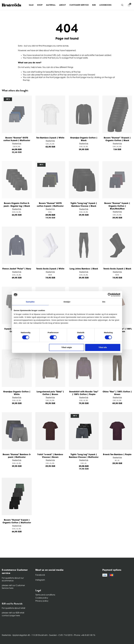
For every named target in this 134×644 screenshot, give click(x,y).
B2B (94, 5)
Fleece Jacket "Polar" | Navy (17, 269)
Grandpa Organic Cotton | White (17, 393)
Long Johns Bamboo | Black (84, 269)
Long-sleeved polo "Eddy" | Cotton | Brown (50, 393)
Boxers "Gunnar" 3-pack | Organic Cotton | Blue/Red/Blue (117, 206)
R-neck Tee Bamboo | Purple (117, 455)
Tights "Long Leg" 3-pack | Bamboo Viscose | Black (84, 205)
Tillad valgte (67, 347)
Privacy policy (42, 601)
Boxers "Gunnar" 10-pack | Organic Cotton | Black (117, 139)
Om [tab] (104, 302)
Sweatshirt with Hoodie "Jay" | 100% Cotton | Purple (84, 393)
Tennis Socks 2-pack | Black (117, 269)
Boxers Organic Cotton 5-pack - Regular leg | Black (17, 205)
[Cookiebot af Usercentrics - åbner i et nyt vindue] (110, 295)
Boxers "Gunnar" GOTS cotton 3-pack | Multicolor (50, 205)
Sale (31, 5)
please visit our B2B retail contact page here (13, 614)
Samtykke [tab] (30, 302)
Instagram (40, 580)
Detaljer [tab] (67, 302)
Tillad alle (103, 347)
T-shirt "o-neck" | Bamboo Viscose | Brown (50, 456)
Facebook (40, 575)
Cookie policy (42, 598)
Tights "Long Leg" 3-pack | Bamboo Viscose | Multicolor (84, 456)
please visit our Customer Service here (13, 587)
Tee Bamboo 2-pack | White (50, 138)
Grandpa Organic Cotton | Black (84, 139)
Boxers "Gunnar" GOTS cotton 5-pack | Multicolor (17, 139)
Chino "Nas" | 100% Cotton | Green (117, 393)
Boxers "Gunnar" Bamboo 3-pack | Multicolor (17, 456)
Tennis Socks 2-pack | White (50, 269)
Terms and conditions (45, 595)
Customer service (79, 5)
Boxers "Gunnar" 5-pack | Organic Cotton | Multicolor (17, 521)
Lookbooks (105, 5)
